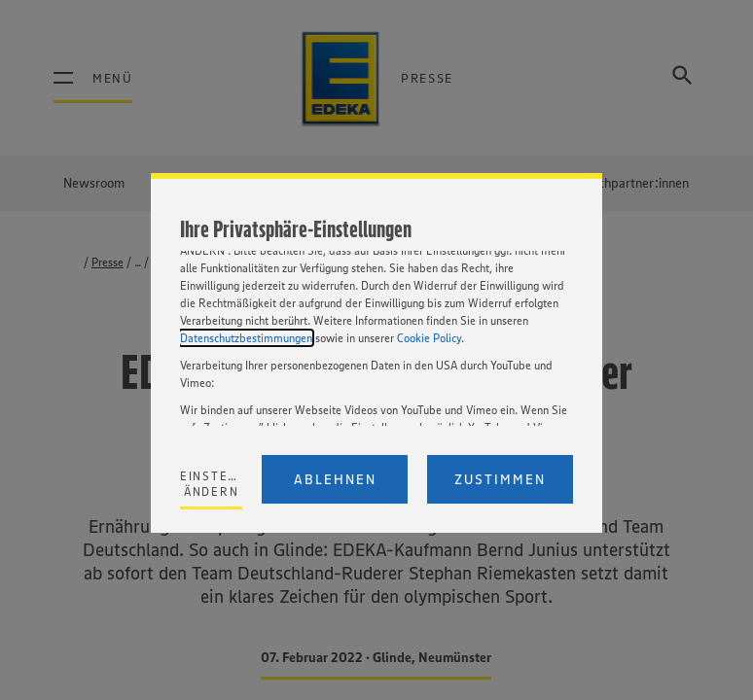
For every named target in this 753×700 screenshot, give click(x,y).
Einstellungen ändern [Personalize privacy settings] (211, 484)
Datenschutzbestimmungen (246, 338)
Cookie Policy (429, 338)
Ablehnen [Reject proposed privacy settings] (335, 479)
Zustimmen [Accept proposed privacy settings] (500, 479)
